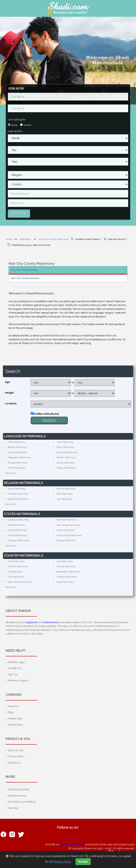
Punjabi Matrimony (18, 463)
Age (8, 382)
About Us (13, 706)
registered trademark (72, 844)
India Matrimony (16, 561)
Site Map (13, 808)
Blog (11, 712)
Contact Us (14, 763)
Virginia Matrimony (18, 530)
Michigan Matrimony (18, 540)
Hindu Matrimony (17, 489)
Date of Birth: (15, 131)
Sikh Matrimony (65, 494)
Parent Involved (17, 796)
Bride (14, 125)
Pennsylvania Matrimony (69, 535)
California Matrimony (18, 520)
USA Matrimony (65, 561)
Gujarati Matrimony (18, 452)
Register (19, 213)
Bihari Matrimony (65, 447)
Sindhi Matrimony (66, 463)
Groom (28, 125)
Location (11, 403)
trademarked (50, 622)
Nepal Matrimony (65, 582)
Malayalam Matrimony (19, 458)
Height (9, 393)
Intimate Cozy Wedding (22, 802)
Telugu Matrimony (66, 468)
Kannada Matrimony (67, 452)
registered (31, 622)
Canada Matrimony (66, 566)
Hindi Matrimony (16, 442)
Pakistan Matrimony (18, 566)
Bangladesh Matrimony (68, 572)
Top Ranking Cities (19, 789)
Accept (83, 862)
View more (10, 473)
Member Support (18, 680)
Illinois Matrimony (66, 530)
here (119, 339)
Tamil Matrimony (16, 468)
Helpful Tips (15, 719)
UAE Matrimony (16, 577)
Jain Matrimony (65, 499)
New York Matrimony (67, 520)
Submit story (15, 725)
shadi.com (65, 336)
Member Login (16, 662)
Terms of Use (16, 750)
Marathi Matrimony (66, 458)
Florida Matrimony (17, 535)
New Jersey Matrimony (68, 525)
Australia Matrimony (67, 577)
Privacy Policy (16, 756)
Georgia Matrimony (66, 540)
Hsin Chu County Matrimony (54, 239)
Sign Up (13, 674)
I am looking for (17, 120)
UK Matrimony (15, 572)
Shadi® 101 (15, 668)
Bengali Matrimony (17, 447)
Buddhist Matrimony (18, 499)
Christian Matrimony (18, 494)
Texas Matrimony (16, 525)
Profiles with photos (46, 414)
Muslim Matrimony (66, 489)
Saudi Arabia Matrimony (20, 582)
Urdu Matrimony (65, 442)
